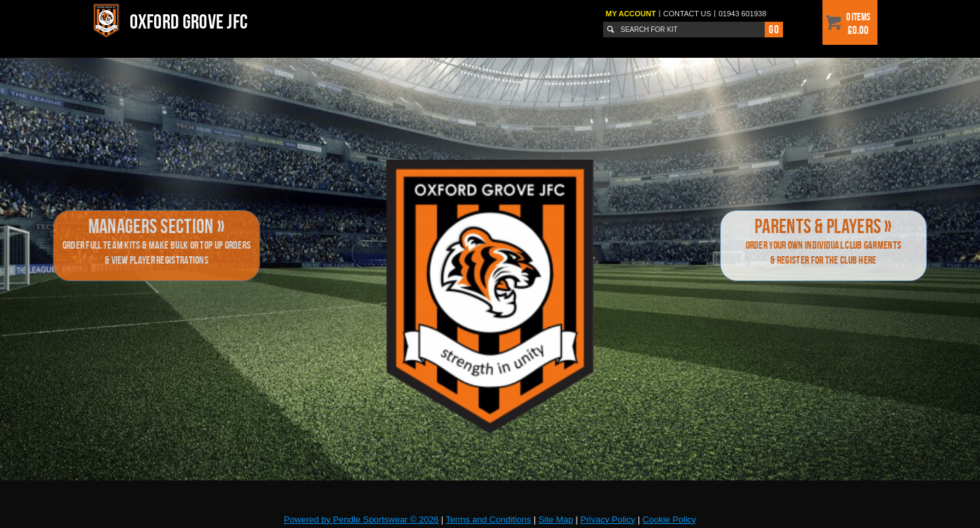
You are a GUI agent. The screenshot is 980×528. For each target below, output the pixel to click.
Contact (688, 14)
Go (774, 29)
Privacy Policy (608, 520)
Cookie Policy (669, 520)
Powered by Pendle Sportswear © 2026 (361, 520)
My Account (631, 14)
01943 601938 (742, 14)
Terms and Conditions (488, 520)
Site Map (556, 520)
